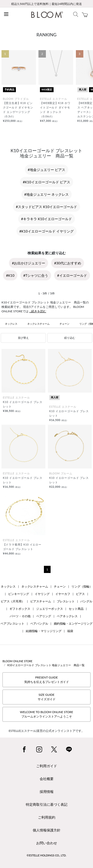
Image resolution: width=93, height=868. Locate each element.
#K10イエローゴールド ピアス (46, 182)
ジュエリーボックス (50, 609)
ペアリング (44, 616)
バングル (86, 601)
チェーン (64, 324)
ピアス (80, 594)
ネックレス (11, 324)
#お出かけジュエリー (29, 263)
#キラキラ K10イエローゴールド (46, 219)
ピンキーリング (19, 594)
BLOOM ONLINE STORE (17, 661)
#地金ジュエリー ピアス (47, 170)
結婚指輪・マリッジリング (44, 631)
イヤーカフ (63, 594)
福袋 (70, 631)
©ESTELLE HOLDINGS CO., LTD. (47, 855)
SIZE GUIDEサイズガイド (47, 697)
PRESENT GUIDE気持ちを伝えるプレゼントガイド (47, 680)
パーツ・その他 (20, 616)
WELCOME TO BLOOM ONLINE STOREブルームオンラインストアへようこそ (46, 714)
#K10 (10, 275)
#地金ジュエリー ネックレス (47, 194)
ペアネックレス (67, 616)
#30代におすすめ (67, 263)
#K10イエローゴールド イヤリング (46, 231)
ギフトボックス (20, 609)
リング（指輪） (82, 586)
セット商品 (76, 609)
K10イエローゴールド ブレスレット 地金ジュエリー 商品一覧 (46, 665)
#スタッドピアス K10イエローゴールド (46, 207)
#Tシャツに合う (36, 275)
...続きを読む (38, 311)
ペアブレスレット (12, 624)
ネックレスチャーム (38, 324)
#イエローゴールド (72, 275)
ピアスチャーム (41, 601)
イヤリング (42, 594)
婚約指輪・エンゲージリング (73, 624)
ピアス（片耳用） (13, 601)
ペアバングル (39, 624)
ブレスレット (66, 601)
